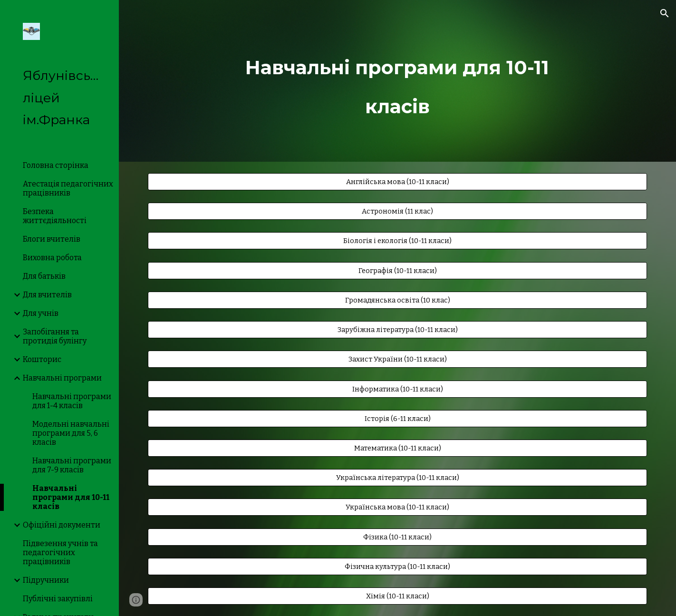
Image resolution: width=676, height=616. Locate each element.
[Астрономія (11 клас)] (397, 211)
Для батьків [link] (44, 276)
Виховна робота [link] (52, 258)
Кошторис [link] (42, 359)
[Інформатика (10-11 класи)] (397, 389)
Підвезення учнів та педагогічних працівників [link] (60, 552)
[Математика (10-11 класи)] (397, 448)
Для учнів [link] (41, 313)
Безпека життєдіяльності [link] (55, 216)
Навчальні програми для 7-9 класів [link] (72, 465)
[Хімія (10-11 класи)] (397, 596)
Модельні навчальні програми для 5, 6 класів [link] (71, 433)
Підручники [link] (46, 580)
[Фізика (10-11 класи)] (397, 537)
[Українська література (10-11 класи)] (397, 478)
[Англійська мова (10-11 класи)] (397, 181)
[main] (397, 81)
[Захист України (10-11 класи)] (397, 359)
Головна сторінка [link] (56, 165)
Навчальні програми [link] (62, 378)
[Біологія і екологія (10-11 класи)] (397, 241)
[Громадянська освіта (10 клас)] (397, 300)
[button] (665, 13)
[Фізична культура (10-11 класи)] (397, 566)
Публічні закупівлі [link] (58, 599)
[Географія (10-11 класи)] (397, 270)
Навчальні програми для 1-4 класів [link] (72, 401)
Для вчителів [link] (47, 295)
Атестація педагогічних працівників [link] (68, 188)
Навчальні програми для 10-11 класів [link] (71, 497)
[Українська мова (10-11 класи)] (397, 507)
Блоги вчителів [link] (52, 239)
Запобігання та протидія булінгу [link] (55, 336)
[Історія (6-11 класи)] (397, 418)
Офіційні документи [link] (62, 525)
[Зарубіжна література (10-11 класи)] (397, 329)
